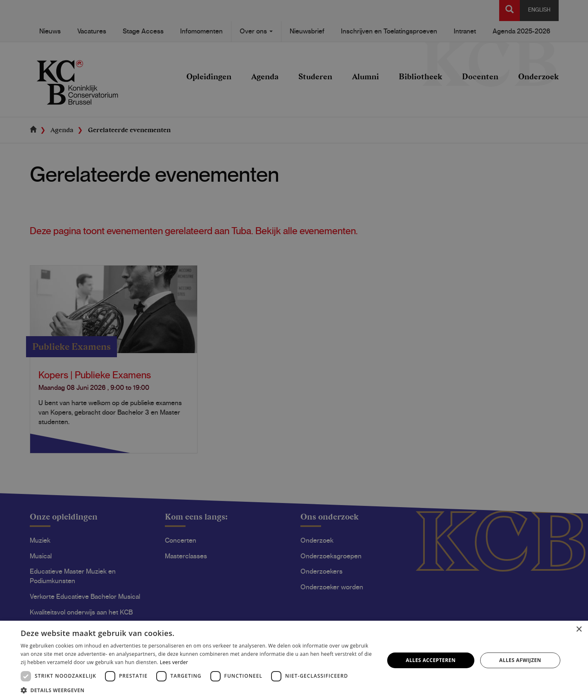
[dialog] (294, 350)
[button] (197, 690)
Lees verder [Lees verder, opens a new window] (174, 662)
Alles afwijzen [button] (520, 660)
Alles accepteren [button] (431, 660)
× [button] (579, 630)
